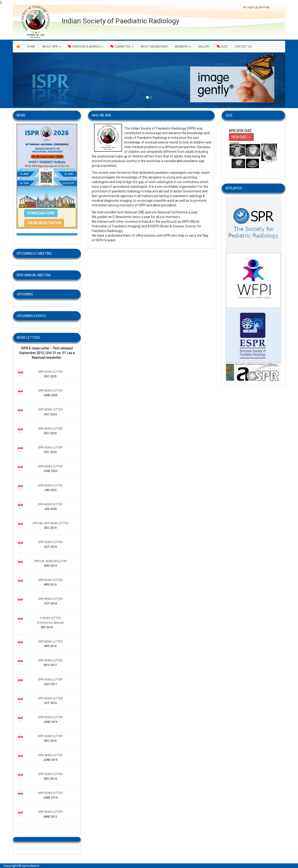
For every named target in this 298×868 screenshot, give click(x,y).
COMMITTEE (122, 47)
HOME (31, 47)
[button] (33, 80)
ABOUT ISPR (52, 47)
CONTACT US (243, 47)
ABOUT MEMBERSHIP (154, 47)
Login (248, 7)
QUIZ (222, 47)
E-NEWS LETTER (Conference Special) (50, 623)
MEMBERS (183, 47)
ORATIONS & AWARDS (86, 47)
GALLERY (204, 47)
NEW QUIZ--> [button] (241, 137)
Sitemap (262, 7)
